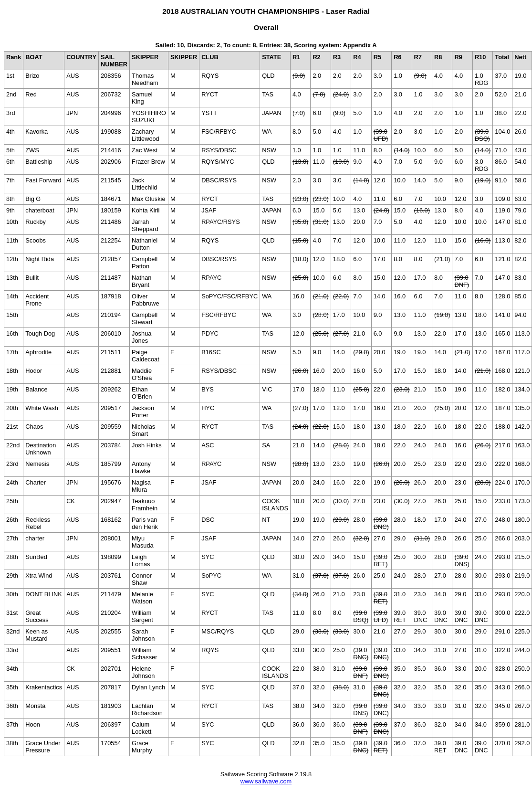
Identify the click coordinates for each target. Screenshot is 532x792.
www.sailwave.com (266, 781)
